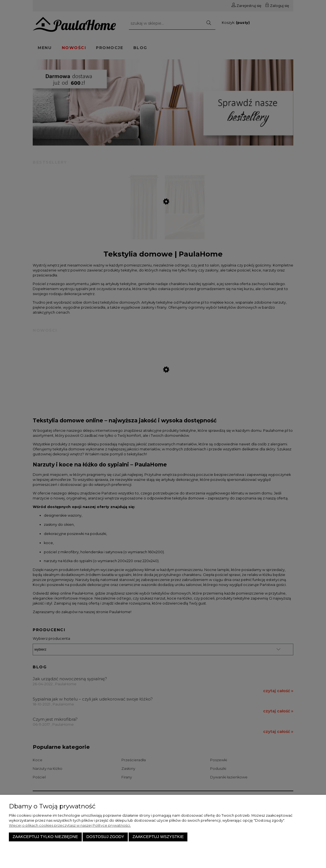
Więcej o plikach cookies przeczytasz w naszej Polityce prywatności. (70, 825)
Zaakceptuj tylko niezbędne (45, 837)
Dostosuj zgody (105, 837)
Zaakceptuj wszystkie (158, 837)
